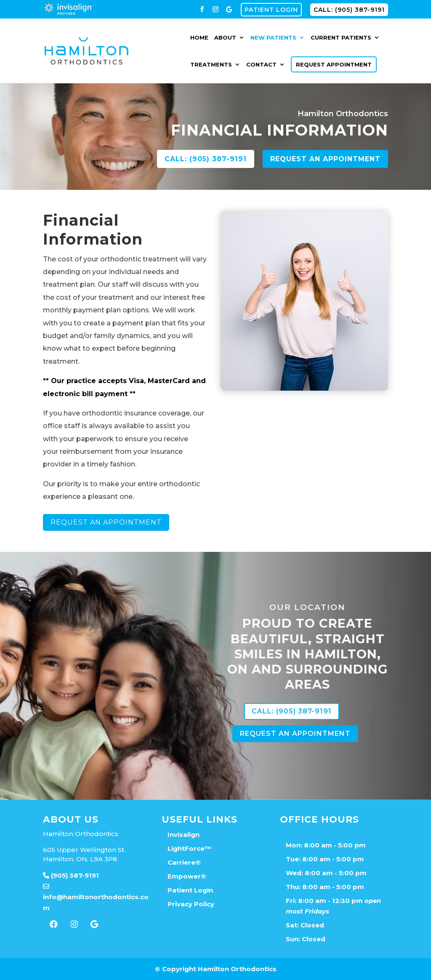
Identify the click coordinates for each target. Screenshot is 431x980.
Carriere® (184, 862)
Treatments (211, 65)
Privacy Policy (191, 904)
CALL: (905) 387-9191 (349, 10)
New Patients (273, 38)
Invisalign (184, 835)
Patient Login (271, 10)
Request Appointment (334, 64)
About (225, 38)
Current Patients (341, 38)
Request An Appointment (71, 522)
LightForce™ (189, 848)
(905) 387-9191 (71, 875)
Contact (261, 65)
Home (199, 38)
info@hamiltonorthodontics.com (96, 897)
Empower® (187, 876)
